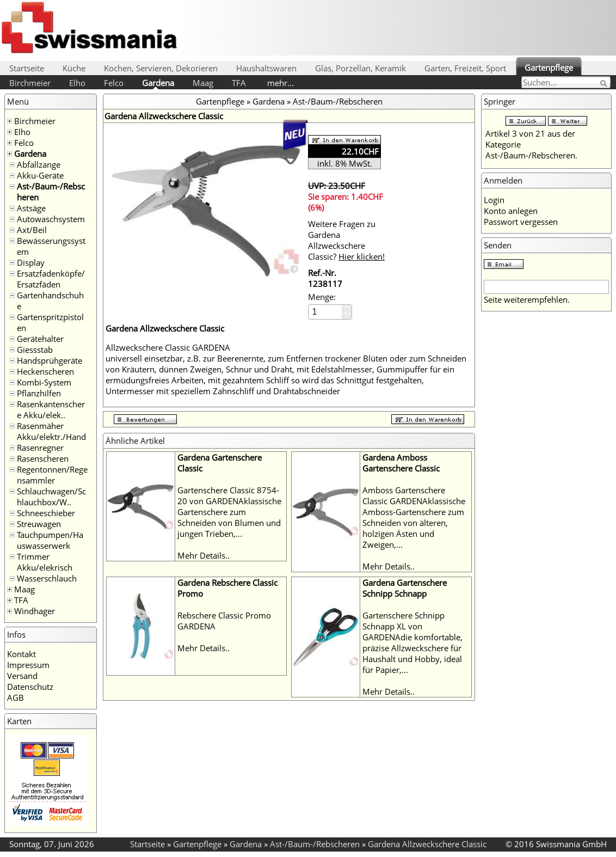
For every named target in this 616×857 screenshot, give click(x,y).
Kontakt (21, 654)
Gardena (158, 83)
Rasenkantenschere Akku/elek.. (51, 409)
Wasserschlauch (47, 578)
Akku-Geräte (40, 175)
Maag (203, 83)
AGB (16, 697)
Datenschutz (30, 687)
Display (31, 262)
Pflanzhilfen (39, 393)
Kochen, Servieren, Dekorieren (161, 68)
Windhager (35, 611)
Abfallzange (39, 164)
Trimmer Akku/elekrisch (45, 562)
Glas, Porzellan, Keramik (361, 68)
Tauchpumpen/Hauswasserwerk (50, 540)
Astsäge (31, 208)
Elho (77, 83)
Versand (22, 676)
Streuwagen (39, 524)
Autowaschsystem (51, 219)
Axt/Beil (32, 230)
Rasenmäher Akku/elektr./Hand (51, 431)
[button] (347, 308)
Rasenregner (40, 448)
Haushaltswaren (266, 68)
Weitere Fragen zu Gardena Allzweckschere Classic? (346, 240)
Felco (114, 83)
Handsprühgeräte (50, 360)
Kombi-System (44, 382)
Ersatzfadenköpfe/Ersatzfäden (51, 279)
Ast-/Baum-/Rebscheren (338, 101)
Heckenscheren (45, 371)
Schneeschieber (46, 513)
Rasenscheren (43, 458)
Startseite (27, 68)
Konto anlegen (511, 211)
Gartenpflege (549, 68)
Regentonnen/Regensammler (52, 475)
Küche (74, 68)
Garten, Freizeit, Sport (465, 68)
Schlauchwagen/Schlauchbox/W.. (51, 497)
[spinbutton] (326, 312)
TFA (239, 83)
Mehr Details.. (204, 555)
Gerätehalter (40, 339)
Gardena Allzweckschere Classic (427, 844)
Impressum (28, 665)
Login (494, 200)
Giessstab (35, 350)
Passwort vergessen (521, 222)
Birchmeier (30, 83)
